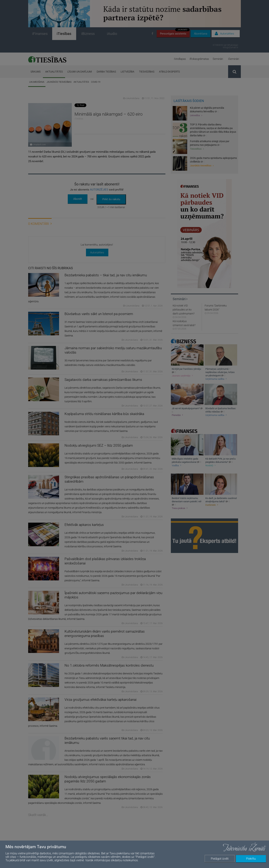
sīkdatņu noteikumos (124, 860)
